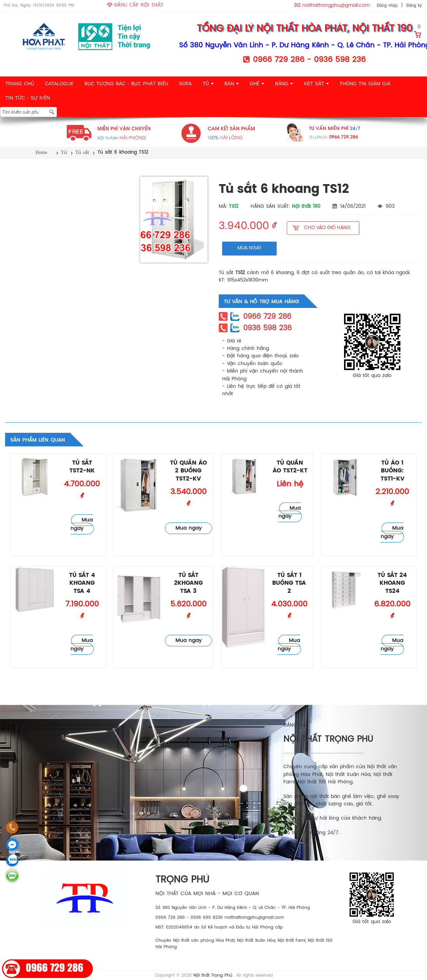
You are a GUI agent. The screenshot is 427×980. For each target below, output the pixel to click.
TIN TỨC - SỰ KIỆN (28, 98)
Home (41, 152)
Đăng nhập (387, 5)
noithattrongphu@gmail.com (336, 6)
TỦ (208, 84)
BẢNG (284, 84)
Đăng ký (414, 5)
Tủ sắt (82, 152)
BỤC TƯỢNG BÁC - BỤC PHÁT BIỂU (126, 84)
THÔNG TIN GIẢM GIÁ (365, 84)
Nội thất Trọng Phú (213, 975)
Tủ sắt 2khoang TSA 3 (188, 583)
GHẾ (257, 84)
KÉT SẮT (316, 84)
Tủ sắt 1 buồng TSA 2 (289, 583)
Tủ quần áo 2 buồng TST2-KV (188, 471)
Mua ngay (82, 524)
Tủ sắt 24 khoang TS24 (392, 583)
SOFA (185, 84)
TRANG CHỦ (20, 84)
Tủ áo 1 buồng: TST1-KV (392, 471)
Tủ (64, 152)
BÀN (232, 84)
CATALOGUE (59, 84)
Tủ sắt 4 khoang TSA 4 (82, 583)
